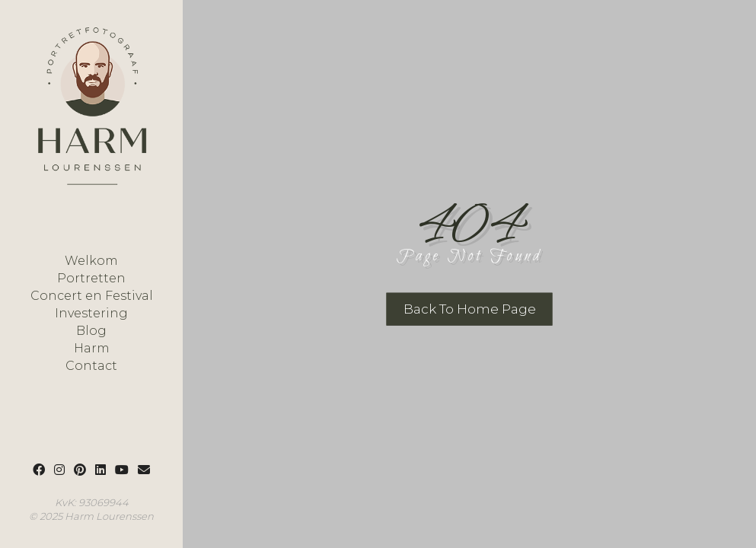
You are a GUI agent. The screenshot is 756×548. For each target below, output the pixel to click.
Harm (92, 349)
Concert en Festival (92, 296)
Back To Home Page (470, 309)
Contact (91, 366)
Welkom (91, 261)
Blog (91, 331)
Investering (91, 314)
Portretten (91, 279)
